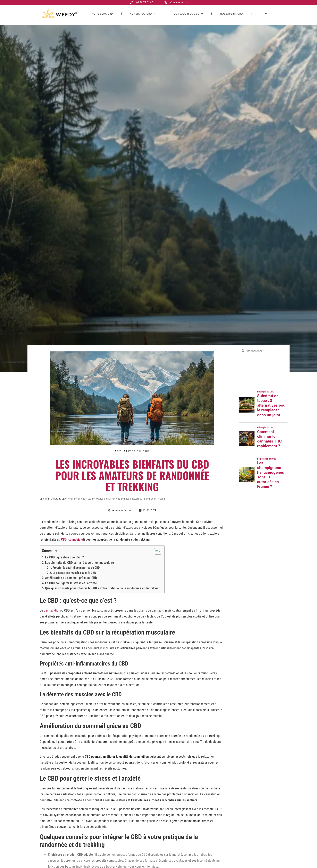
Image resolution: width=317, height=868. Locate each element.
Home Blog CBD (102, 14)
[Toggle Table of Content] (156, 551)
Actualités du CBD (132, 451)
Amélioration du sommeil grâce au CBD (71, 578)
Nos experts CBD (232, 14)
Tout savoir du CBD (188, 14)
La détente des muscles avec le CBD (74, 573)
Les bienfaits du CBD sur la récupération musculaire (80, 563)
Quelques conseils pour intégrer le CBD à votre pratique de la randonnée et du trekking (103, 588)
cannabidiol (76, 539)
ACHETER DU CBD (143, 14)
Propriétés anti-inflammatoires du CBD (76, 568)
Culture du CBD (58, 499)
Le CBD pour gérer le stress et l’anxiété (71, 583)
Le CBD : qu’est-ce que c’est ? (64, 557)
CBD (64, 539)
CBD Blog (44, 499)
